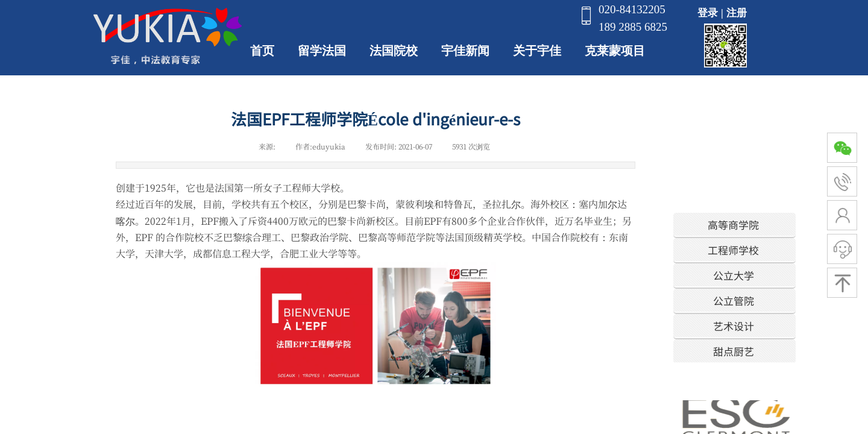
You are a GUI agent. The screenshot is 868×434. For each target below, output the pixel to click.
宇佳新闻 (465, 51)
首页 (262, 51)
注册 (737, 13)
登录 (708, 13)
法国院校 (394, 51)
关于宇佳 (537, 51)
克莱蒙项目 (615, 51)
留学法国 (322, 51)
